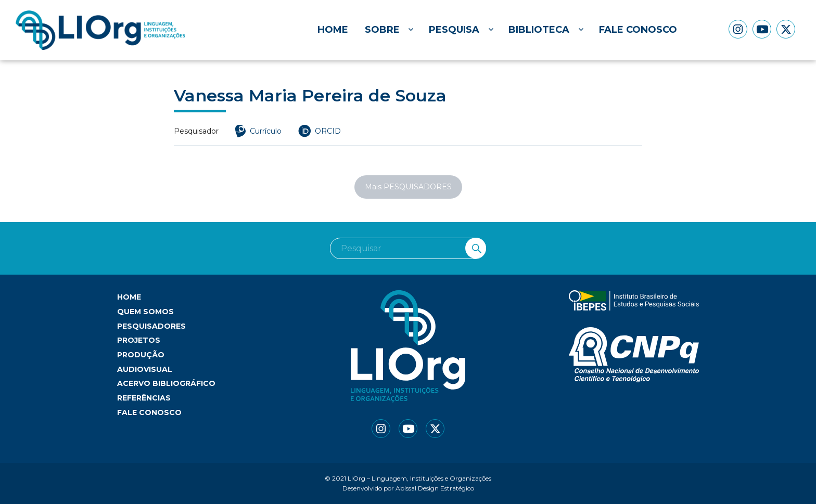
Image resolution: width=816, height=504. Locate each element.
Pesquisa (454, 30)
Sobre (382, 30)
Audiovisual (145, 369)
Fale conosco (638, 30)
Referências (144, 398)
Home (333, 30)
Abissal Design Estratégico (435, 488)
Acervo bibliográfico (166, 383)
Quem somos (145, 312)
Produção (141, 355)
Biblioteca (539, 30)
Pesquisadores (151, 326)
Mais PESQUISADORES (408, 187)
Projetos (139, 340)
